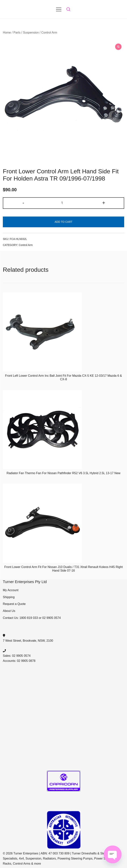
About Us (9, 611)
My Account (11, 590)
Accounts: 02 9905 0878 (19, 661)
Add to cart (63, 222)
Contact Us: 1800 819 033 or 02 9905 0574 (32, 618)
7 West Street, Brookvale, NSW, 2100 (28, 641)
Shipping (9, 597)
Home (7, 33)
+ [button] (104, 203)
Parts (17, 33)
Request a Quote (14, 604)
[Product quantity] (63, 203)
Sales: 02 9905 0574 (17, 656)
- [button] (23, 203)
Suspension (31, 33)
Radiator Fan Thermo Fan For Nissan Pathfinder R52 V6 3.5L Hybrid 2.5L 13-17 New (63, 473)
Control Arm (49, 33)
